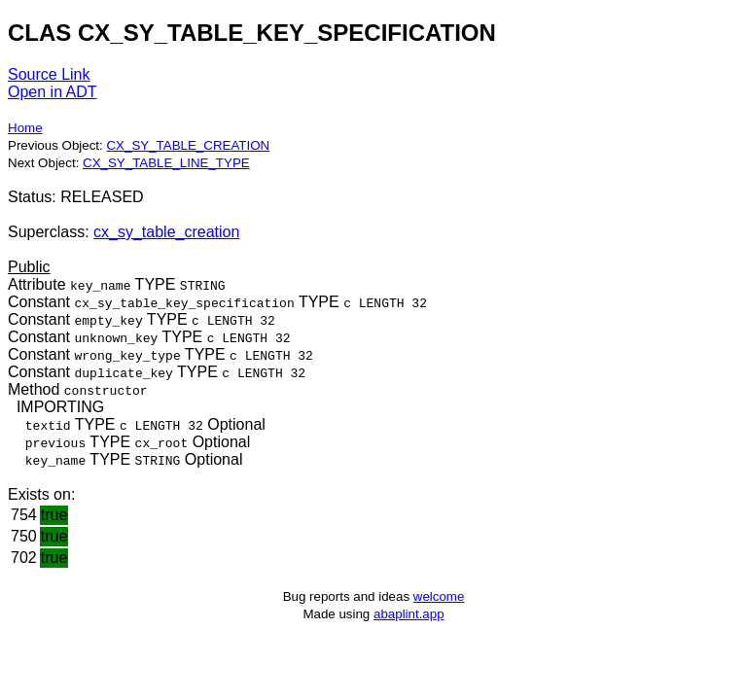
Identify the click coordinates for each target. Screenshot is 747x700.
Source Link (49, 74)
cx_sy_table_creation (166, 232)
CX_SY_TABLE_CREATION (188, 145)
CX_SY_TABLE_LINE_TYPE (166, 163)
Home (25, 128)
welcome (439, 596)
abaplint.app (409, 614)
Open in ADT (53, 92)
